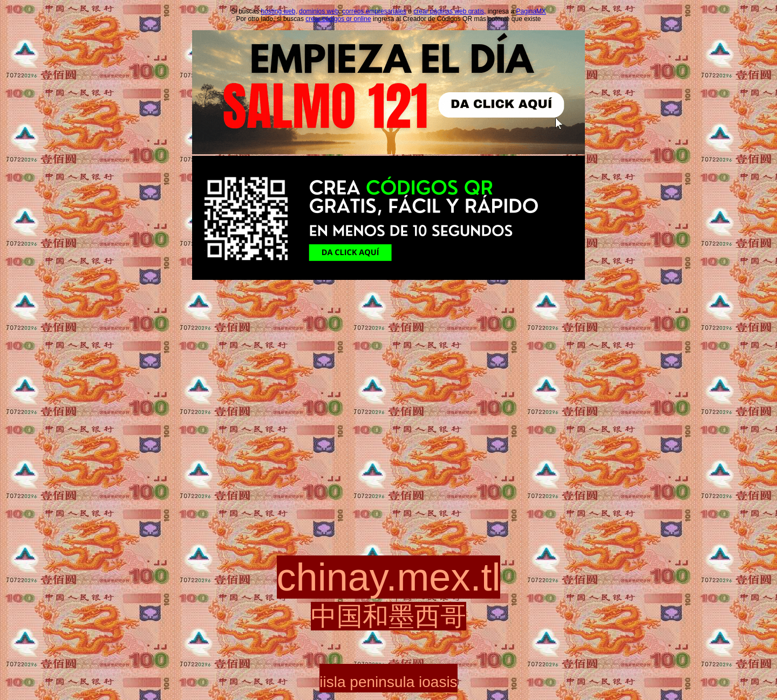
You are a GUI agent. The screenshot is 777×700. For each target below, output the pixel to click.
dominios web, (320, 11)
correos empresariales (374, 11)
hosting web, (279, 11)
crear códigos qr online (338, 19)
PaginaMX (531, 11)
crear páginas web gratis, (449, 11)
